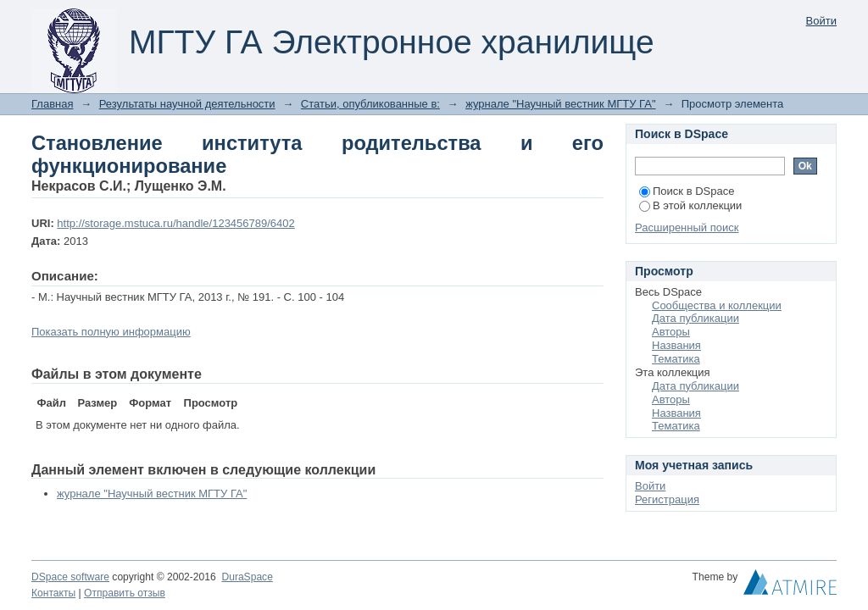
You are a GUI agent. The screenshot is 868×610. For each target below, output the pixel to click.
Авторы (671, 332)
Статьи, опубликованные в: (370, 104)
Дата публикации (696, 318)
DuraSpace (247, 577)
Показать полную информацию (111, 332)
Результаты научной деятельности (187, 104)
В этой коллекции (690, 205)
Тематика (676, 359)
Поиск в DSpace (687, 191)
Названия (676, 345)
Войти (821, 21)
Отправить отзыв (125, 593)
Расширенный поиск (687, 227)
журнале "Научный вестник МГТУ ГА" (560, 104)
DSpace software (70, 577)
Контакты (53, 593)
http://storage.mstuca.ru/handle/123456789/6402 (175, 223)
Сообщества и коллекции (717, 305)
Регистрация (667, 499)
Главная (52, 104)
